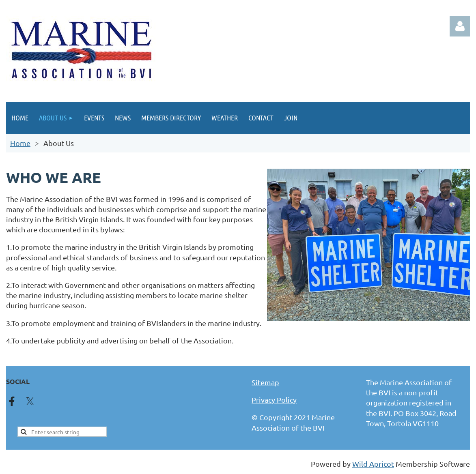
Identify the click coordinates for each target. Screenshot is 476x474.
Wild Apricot (373, 464)
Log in (460, 26)
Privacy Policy (274, 400)
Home (20, 143)
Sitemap (265, 382)
